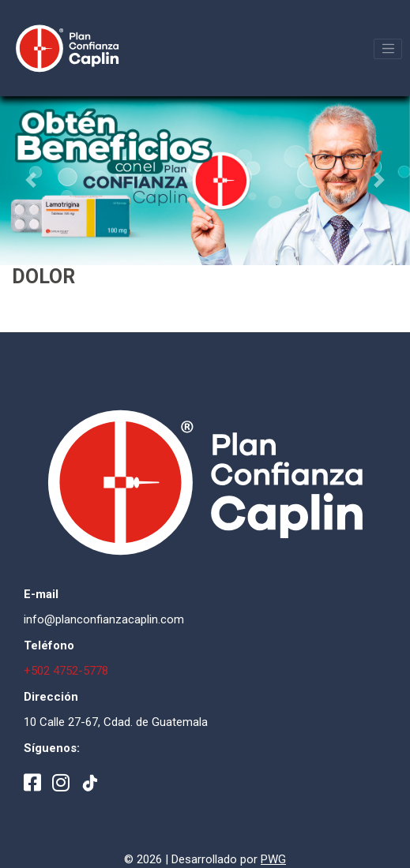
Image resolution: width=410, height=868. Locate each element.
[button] (31, 180)
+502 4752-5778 (66, 671)
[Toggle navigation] (388, 49)
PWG (273, 859)
